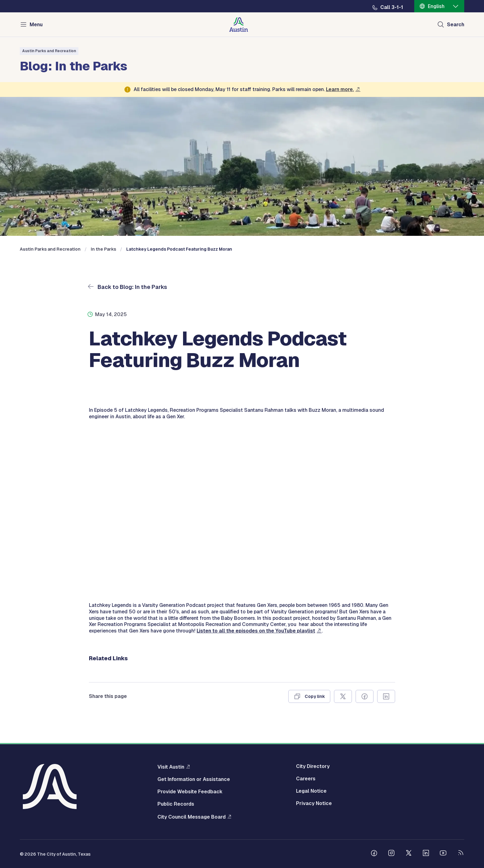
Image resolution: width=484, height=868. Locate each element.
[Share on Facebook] (365, 696)
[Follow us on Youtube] (443, 854)
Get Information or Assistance (194, 779)
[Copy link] (309, 696)
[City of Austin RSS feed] (461, 854)
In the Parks (103, 249)
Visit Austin (171, 767)
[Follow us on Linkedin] (426, 854)
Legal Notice (311, 791)
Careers (306, 779)
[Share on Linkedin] (386, 696)
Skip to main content (25, 0)
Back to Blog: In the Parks (132, 287)
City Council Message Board (192, 817)
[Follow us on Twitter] (409, 854)
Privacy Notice (314, 803)
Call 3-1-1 (392, 7)
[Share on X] (343, 696)
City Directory (313, 766)
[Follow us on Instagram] (391, 854)
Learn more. (340, 89)
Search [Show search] (456, 25)
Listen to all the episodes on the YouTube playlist (256, 631)
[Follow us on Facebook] (374, 854)
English (436, 6)
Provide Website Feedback (190, 792)
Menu (36, 25)
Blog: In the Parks (73, 65)
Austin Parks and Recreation (49, 51)
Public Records (176, 804)
